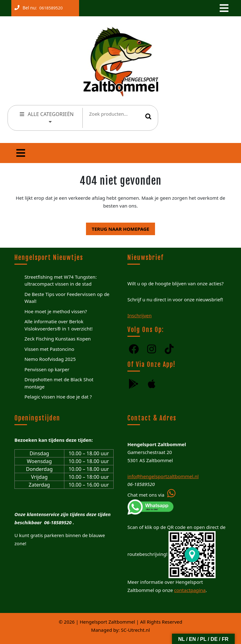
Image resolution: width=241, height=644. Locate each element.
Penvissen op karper (47, 369)
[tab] (223, 8)
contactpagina (190, 590)
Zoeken (148, 116)
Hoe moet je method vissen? (56, 311)
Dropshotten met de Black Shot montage (59, 383)
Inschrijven (139, 315)
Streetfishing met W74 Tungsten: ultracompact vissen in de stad (61, 280)
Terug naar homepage (118, 227)
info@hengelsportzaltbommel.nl (163, 476)
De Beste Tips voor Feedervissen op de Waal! (67, 298)
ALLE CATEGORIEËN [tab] (46, 117)
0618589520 (50, 7)
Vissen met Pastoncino (49, 349)
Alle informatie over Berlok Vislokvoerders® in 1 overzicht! (59, 325)
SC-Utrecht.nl (135, 630)
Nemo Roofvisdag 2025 (50, 359)
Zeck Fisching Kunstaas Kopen (58, 339)
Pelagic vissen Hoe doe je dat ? (58, 397)
